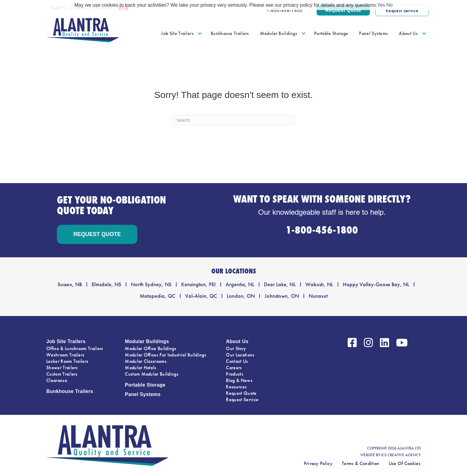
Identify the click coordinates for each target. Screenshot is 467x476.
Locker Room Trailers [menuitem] (67, 361)
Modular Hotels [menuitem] (140, 368)
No (389, 5)
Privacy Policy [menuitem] (318, 463)
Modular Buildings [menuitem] (279, 33)
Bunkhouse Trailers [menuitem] (230, 33)
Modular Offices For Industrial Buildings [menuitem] (165, 355)
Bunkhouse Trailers (70, 391)
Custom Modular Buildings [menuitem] (152, 374)
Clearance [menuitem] (57, 380)
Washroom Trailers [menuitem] (65, 355)
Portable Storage (145, 385)
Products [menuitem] (235, 374)
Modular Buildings (147, 341)
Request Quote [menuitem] (241, 393)
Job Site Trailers (66, 341)
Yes (381, 5)
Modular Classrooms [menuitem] (146, 361)
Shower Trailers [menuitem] (62, 368)
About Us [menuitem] (408, 33)
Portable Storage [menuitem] (331, 33)
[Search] (233, 120)
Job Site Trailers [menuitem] (177, 33)
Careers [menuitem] (234, 368)
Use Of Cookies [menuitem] (405, 463)
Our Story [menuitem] (236, 348)
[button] (200, 33)
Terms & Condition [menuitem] (360, 463)
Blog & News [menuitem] (239, 380)
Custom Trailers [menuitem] (62, 374)
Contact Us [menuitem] (237, 361)
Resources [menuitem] (236, 387)
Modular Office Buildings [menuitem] (151, 348)
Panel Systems (143, 394)
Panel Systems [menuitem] (373, 33)
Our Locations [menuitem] (240, 355)
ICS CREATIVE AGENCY (401, 455)
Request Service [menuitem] (242, 400)
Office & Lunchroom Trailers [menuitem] (75, 348)
